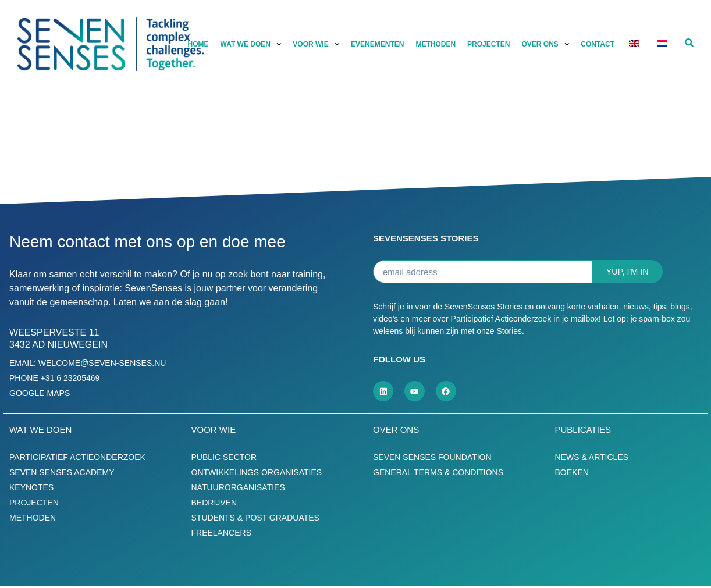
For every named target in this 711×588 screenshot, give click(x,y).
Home (198, 44)
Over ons (545, 44)
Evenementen (377, 44)
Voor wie (316, 44)
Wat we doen (251, 44)
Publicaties (583, 432)
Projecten (488, 44)
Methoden (436, 44)
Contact (598, 44)
